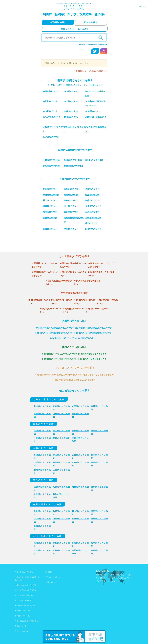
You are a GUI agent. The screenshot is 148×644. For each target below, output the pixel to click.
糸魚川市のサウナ (93, 206)
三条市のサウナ (71, 200)
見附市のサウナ (71, 229)
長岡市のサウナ (50, 189)
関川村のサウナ (71, 212)
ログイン (143, 6)
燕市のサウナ (91, 223)
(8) (51, 166)
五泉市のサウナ (92, 212)
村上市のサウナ (50, 200)
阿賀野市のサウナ (93, 229)
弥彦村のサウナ (92, 195)
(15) (52, 160)
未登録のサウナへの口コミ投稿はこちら (91, 71)
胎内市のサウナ (50, 212)
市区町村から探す (58, 22)
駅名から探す (91, 22)
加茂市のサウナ (50, 218)
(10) (94, 160)
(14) (73, 160)
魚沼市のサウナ (71, 195)
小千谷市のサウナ (93, 218)
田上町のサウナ (71, 206)
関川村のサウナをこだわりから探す (75, 29)
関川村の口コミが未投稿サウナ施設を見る (93, 45)
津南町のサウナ (50, 206)
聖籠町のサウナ (50, 229)
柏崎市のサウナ (92, 200)
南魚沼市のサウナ (72, 189)
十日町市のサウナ (51, 195)
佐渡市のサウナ (92, 189)
